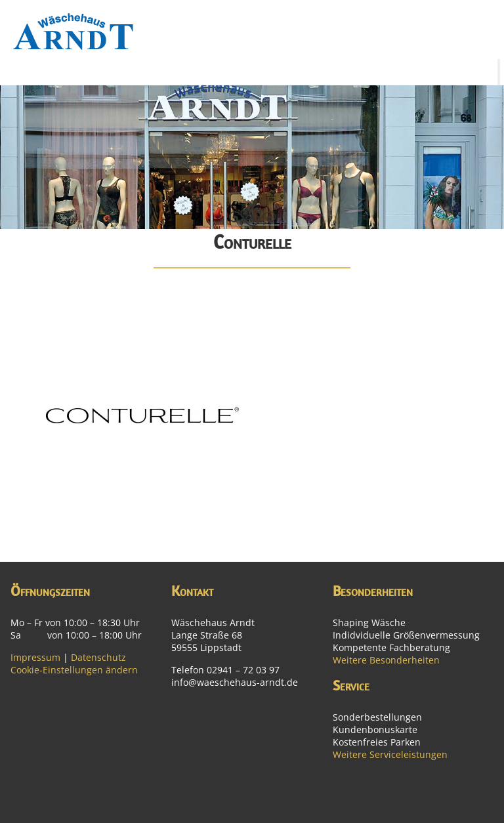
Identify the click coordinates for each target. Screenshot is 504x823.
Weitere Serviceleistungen (390, 754)
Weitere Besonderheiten (386, 660)
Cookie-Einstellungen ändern (74, 670)
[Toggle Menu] (499, 72)
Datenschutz (98, 657)
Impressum (35, 657)
